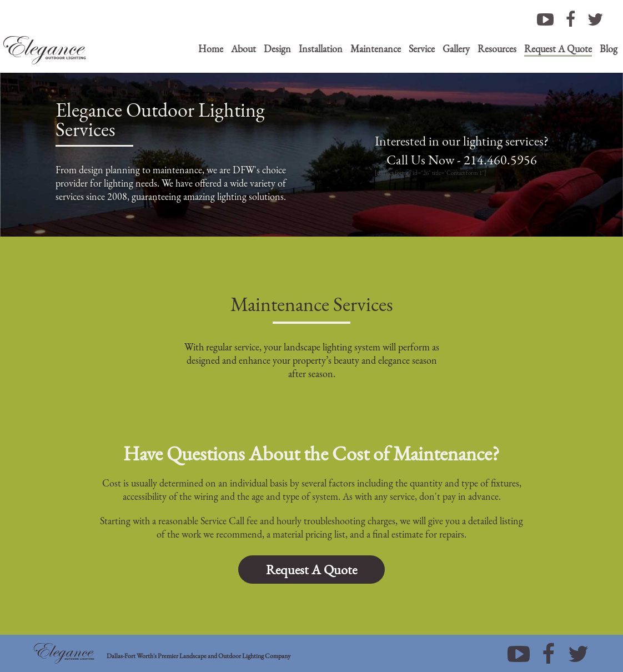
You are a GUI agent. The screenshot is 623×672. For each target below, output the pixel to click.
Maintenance (376, 49)
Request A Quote (558, 49)
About (243, 49)
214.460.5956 (500, 160)
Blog (609, 49)
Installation (321, 49)
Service (422, 49)
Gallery (456, 49)
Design (277, 49)
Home (211, 49)
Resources (497, 49)
